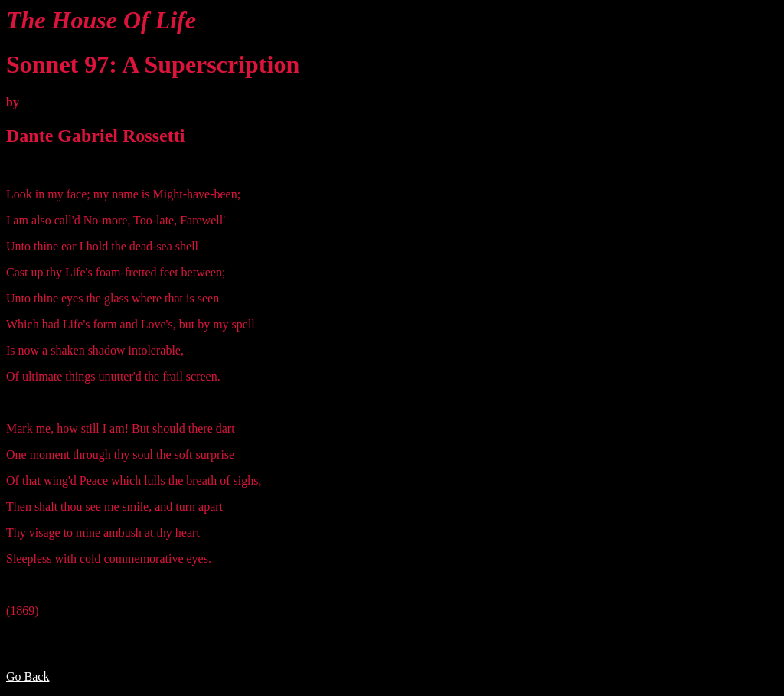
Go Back (28, 676)
